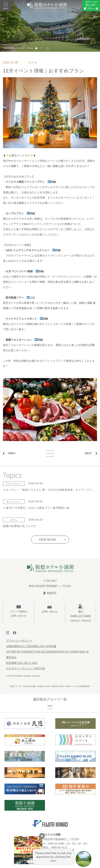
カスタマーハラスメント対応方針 (26, 668)
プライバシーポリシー (19, 641)
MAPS (52, 593)
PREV (12, 453)
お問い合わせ (50, 612)
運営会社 (11, 657)
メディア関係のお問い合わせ (19, 614)
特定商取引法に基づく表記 (22, 663)
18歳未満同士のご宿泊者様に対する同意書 (31, 646)
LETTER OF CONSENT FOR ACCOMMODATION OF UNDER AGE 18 (47, 652)
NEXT (88, 453)
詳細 (52, 182)
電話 (80, 616)
